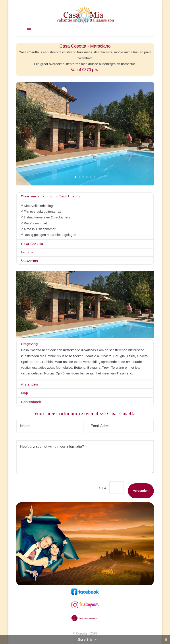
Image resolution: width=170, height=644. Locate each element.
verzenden (141, 491)
